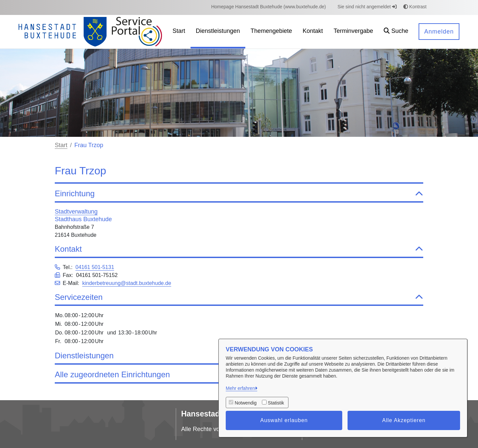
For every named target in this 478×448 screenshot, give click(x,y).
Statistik (276, 403)
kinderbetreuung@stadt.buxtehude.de (127, 283)
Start (61, 145)
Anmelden (439, 32)
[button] (396, 32)
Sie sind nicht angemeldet (367, 7)
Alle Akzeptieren (404, 420)
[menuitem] (269, 7)
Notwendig (246, 403)
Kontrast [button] (415, 7)
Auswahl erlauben (284, 420)
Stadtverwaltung (76, 212)
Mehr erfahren (240, 388)
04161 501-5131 (95, 267)
